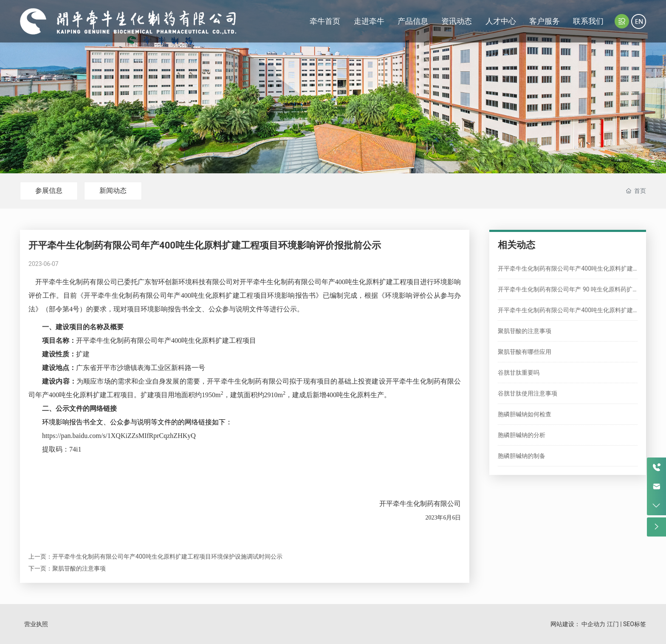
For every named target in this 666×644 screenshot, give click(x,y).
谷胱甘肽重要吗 (519, 373)
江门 (613, 624)
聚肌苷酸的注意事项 (79, 568)
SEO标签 (635, 624)
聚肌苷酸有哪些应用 (525, 352)
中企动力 (593, 624)
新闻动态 (113, 191)
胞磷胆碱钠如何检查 (525, 414)
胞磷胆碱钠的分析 (522, 435)
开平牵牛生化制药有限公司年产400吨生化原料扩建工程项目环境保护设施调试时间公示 (167, 556)
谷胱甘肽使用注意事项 (528, 393)
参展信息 (49, 191)
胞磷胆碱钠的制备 (522, 456)
